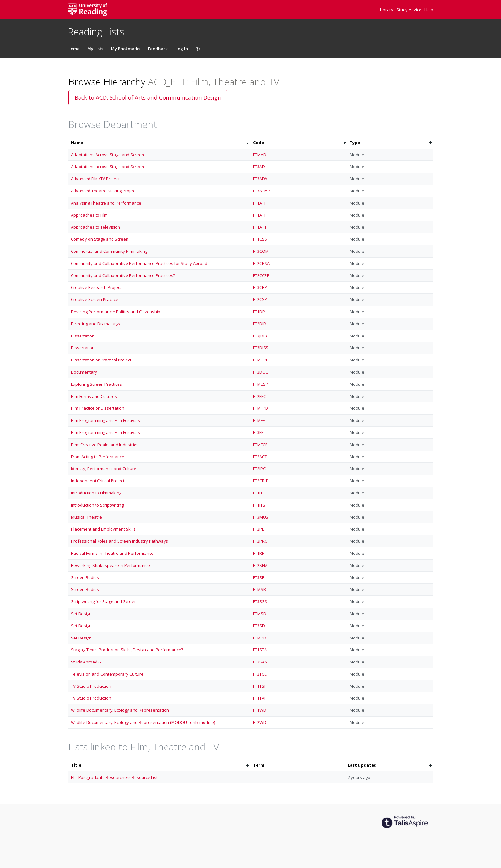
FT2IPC (259, 469)
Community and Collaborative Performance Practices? (123, 275)
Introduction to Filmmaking (96, 493)
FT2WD (260, 722)
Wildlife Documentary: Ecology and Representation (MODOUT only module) (143, 722)
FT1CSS (260, 239)
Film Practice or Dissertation (98, 408)
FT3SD (259, 626)
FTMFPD (261, 408)
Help (429, 10)
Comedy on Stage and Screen (100, 239)
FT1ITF (259, 493)
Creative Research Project (96, 287)
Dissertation (83, 336)
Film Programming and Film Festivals (105, 420)
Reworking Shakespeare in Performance (110, 565)
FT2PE (259, 529)
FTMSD (260, 614)
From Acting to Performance (98, 457)
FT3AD (259, 167)
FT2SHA (260, 565)
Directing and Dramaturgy (96, 324)
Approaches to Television (96, 227)
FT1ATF (260, 215)
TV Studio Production (91, 686)
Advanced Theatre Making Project (104, 191)
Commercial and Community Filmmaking (109, 251)
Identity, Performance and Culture (104, 469)
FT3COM (261, 251)
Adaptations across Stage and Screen (108, 167)
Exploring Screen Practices (96, 384)
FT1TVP (260, 698)
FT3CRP (260, 287)
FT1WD (260, 710)
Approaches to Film (89, 215)
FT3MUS (261, 517)
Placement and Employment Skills (103, 529)
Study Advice (409, 10)
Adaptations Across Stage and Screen (108, 155)
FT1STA (260, 650)
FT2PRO (260, 541)
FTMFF (259, 420)
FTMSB (259, 589)
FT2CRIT (260, 481)
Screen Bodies (85, 577)
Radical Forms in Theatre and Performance (112, 553)
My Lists (95, 49)
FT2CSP (260, 299)
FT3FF (258, 432)
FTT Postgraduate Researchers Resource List (114, 777)
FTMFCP (260, 445)
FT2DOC (261, 372)
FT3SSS (260, 601)
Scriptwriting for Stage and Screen (104, 601)
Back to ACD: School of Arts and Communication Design (148, 97)
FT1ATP (260, 203)
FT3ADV (260, 179)
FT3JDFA (260, 336)
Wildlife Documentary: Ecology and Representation (120, 710)
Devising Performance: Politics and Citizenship (116, 312)
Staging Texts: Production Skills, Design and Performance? (127, 650)
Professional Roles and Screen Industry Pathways (119, 541)
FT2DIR (259, 324)
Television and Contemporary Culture (107, 674)
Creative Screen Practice (95, 299)
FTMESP (261, 384)
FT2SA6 (260, 662)
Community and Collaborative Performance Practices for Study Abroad (139, 263)
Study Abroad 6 (86, 662)
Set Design (81, 614)
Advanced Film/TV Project (95, 179)
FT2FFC (259, 396)
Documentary (84, 372)
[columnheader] (159, 143)
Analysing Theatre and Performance (106, 203)
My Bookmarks (126, 49)
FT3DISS (261, 348)
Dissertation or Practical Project (101, 360)
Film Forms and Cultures (94, 396)
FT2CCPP (261, 275)
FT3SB (259, 577)
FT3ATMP (262, 191)
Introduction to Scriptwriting (97, 505)
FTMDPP (261, 360)
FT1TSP (260, 686)
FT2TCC (260, 674)
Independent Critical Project (98, 481)
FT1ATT (260, 227)
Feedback (158, 49)
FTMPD (260, 638)
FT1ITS (259, 505)
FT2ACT (260, 457)
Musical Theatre (86, 517)
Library (387, 10)
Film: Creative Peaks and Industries (105, 445)
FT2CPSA (261, 263)
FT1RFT (260, 553)
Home (73, 49)
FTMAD (260, 155)
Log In (182, 49)
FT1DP (259, 312)
